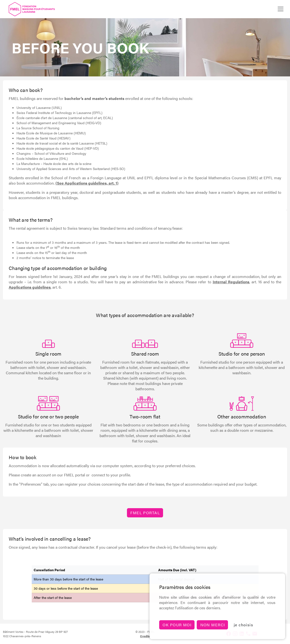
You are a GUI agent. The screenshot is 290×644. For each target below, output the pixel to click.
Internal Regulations (231, 282)
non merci (213, 625)
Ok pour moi (177, 625)
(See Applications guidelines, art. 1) (87, 183)
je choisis (243, 625)
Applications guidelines (30, 287)
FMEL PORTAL (145, 513)
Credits (145, 636)
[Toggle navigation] (281, 9)
